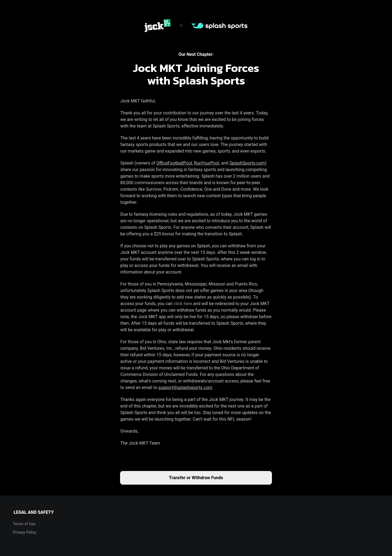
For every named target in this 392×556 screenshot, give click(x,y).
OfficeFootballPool (174, 163)
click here (183, 304)
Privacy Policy (24, 532)
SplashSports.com (247, 163)
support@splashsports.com (185, 388)
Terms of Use (24, 524)
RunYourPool (207, 163)
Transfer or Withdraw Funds (196, 478)
